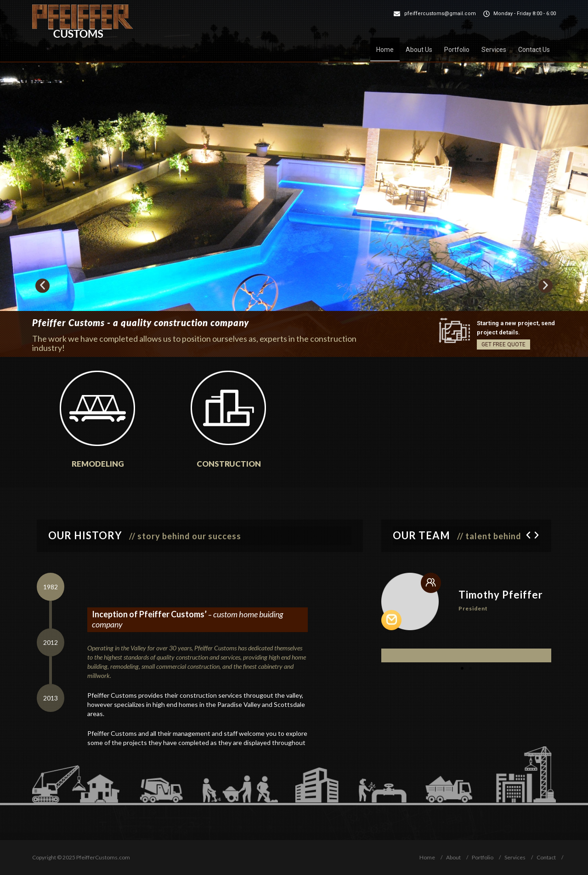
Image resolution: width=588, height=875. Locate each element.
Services (494, 50)
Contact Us (534, 50)
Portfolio (457, 50)
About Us (419, 50)
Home (385, 50)
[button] (42, 285)
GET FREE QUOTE (503, 344)
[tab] (51, 587)
